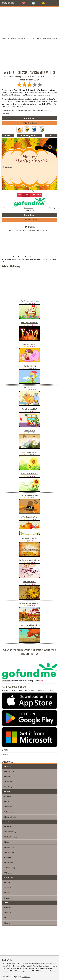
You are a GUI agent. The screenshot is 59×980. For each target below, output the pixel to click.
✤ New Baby (8, 782)
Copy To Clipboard (30, 118)
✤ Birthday (7, 776)
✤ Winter (7, 898)
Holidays (11, 38)
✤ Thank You (8, 812)
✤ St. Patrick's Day (10, 837)
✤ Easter (7, 842)
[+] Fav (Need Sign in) (30, 123)
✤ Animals (7, 908)
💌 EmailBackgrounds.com (33, 191)
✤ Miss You (8, 807)
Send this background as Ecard (30, 136)
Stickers (45, 110)
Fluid (39, 194)
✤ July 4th (7, 857)
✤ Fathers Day (9, 852)
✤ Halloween (8, 863)
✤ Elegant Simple (10, 817)
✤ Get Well (8, 796)
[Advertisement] (29, 21)
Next (51, 136)
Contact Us (26, 977)
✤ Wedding (8, 787)
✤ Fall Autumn (9, 893)
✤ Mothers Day (9, 847)
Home (4, 38)
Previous (8, 136)
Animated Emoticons (28, 110)
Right (33, 194)
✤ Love (6, 802)
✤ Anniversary (9, 771)
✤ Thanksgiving (9, 868)
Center (26, 194)
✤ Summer (7, 888)
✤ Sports (7, 923)
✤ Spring (7, 882)
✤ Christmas (8, 873)
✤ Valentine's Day (10, 832)
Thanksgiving (22, 38)
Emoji (39, 110)
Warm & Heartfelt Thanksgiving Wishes (43, 38)
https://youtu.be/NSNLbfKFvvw (39, 230)
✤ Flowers (7, 913)
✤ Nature (7, 918)
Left (20, 194)
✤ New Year (8, 827)
